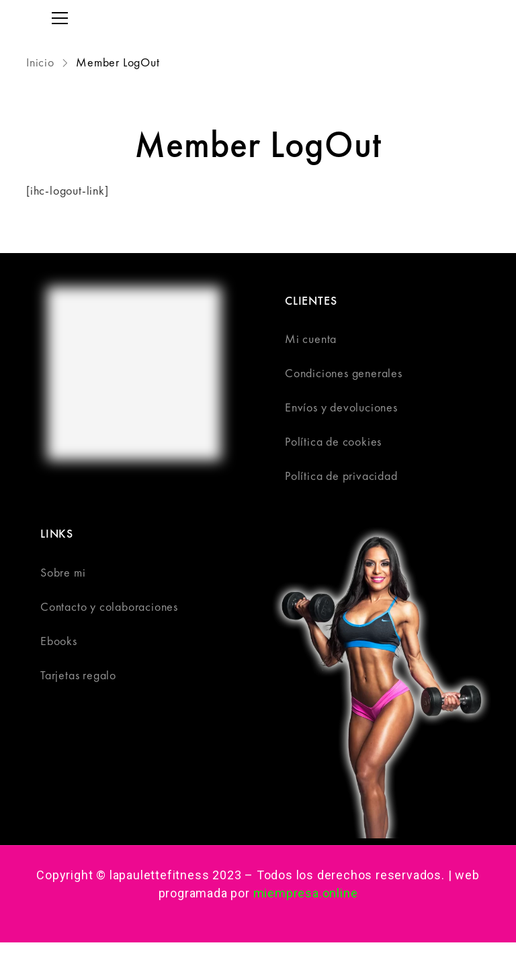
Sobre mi (63, 572)
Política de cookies (333, 441)
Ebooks (59, 641)
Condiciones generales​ (344, 373)
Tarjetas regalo (78, 675)
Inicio (42, 62)
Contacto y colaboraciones (109, 606)
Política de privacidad (341, 476)
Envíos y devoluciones (341, 407)
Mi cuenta (311, 339)
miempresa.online (306, 893)
